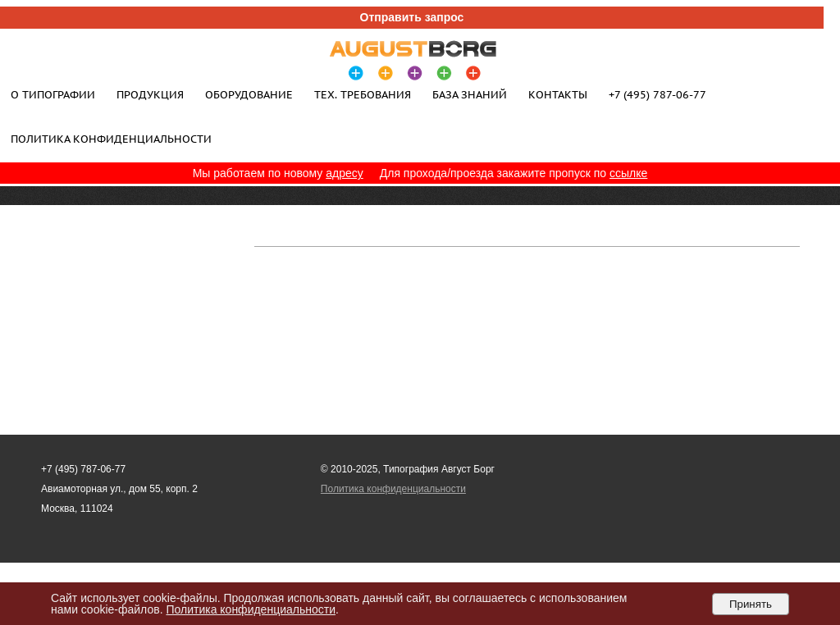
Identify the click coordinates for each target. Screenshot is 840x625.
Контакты (558, 94)
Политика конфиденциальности (111, 139)
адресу (345, 173)
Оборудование (249, 94)
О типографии (53, 94)
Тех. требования (363, 94)
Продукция (150, 94)
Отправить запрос (412, 17)
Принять (751, 604)
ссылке (628, 173)
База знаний (470, 94)
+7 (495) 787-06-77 (657, 94)
